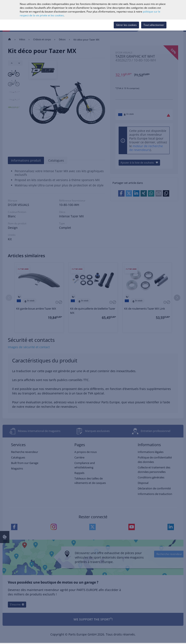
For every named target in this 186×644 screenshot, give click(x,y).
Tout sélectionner (154, 25)
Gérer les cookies (126, 25)
